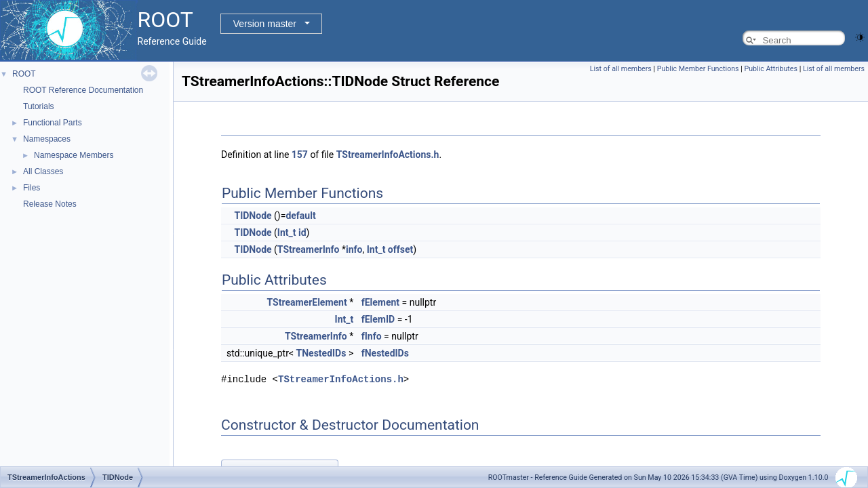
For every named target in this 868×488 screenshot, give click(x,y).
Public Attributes (771, 69)
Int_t (287, 232)
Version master (265, 24)
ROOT (24, 74)
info (354, 249)
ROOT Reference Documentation (83, 90)
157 (300, 155)
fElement (380, 302)
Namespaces (47, 139)
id (302, 232)
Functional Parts (53, 123)
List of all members (621, 69)
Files (32, 188)
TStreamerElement (307, 302)
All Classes (43, 171)
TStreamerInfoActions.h (388, 155)
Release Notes (50, 204)
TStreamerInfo (309, 249)
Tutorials (39, 106)
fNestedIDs (385, 353)
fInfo (372, 336)
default (300, 216)
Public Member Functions (698, 69)
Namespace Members (74, 155)
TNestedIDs (321, 353)
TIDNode (253, 216)
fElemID (378, 319)
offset (400, 249)
